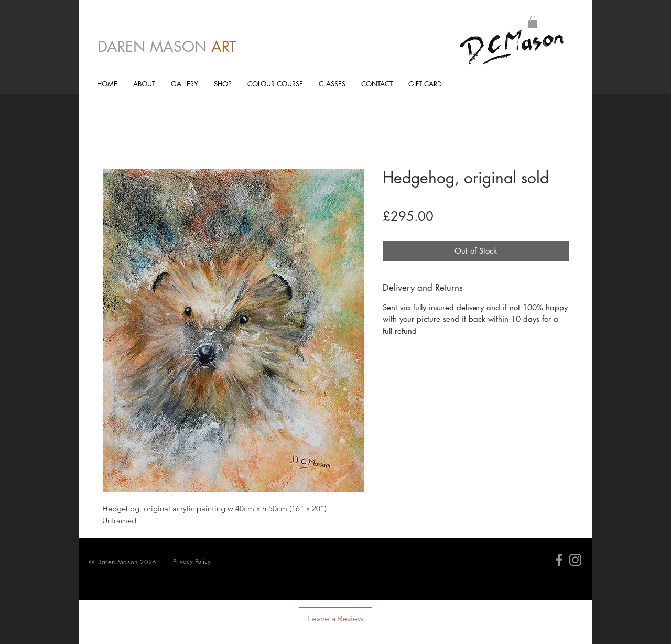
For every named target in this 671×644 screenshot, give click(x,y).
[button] (533, 22)
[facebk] (559, 560)
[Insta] (575, 560)
